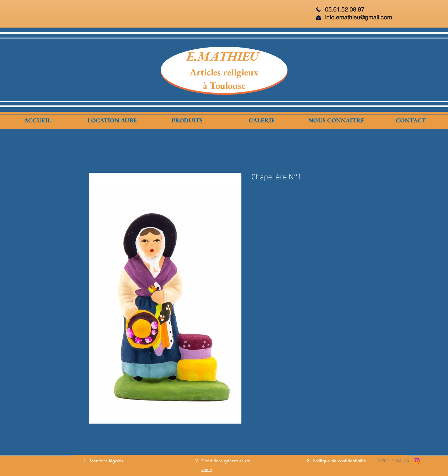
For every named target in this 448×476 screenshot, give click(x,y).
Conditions (212, 461)
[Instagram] (417, 461)
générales (233, 461)
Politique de (326, 461)
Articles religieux (224, 72)
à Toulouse (224, 85)
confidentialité (352, 461)
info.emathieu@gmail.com (358, 17)
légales (115, 461)
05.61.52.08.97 (345, 9)
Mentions (99, 461)
